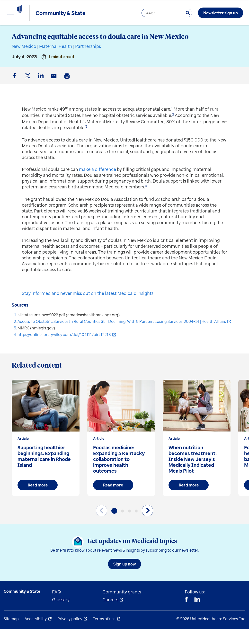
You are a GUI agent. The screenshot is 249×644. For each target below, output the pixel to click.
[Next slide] (147, 525)
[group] (46, 453)
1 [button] (172, 123)
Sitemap (11, 634)
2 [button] (173, 129)
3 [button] (86, 141)
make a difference (98, 184)
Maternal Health (56, 61)
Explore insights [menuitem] (20, 32)
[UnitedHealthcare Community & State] (30, 13)
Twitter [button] (28, 95)
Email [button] (55, 95)
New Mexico (24, 61)
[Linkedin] (197, 615)
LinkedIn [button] (42, 95)
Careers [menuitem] (110, 615)
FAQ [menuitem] (56, 607)
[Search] (188, 13)
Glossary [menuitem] (61, 615)
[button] (114, 526)
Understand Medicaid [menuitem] (126, 32)
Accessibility (36, 634)
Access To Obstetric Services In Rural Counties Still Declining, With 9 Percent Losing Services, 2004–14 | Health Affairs (122, 336)
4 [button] (146, 201)
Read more (38, 500)
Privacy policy (70, 634)
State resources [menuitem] (71, 32)
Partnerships (88, 61)
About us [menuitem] (175, 32)
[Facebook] (186, 615)
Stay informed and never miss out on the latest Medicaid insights (88, 308)
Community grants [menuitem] (122, 607)
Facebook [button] (15, 95)
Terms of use (104, 634)
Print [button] (68, 95)
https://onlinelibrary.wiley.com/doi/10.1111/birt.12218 (64, 350)
